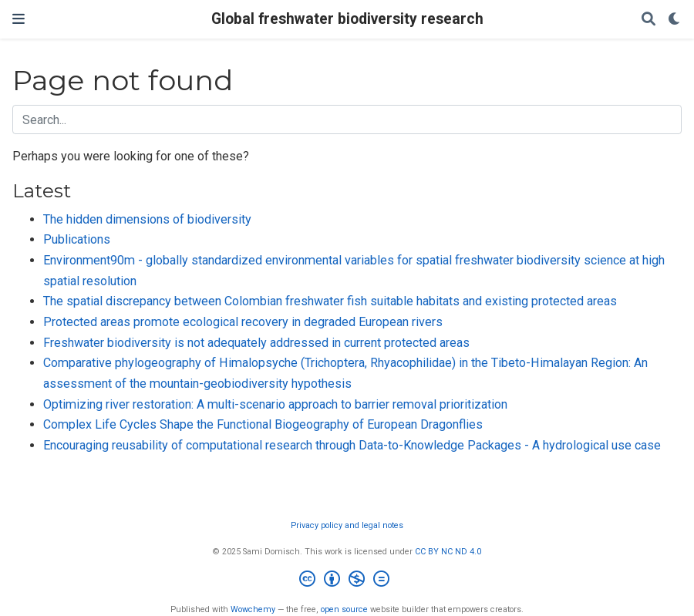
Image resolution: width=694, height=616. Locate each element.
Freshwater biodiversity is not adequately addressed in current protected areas (256, 343)
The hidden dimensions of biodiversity (147, 219)
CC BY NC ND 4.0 (448, 552)
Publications (77, 239)
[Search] (649, 20)
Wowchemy (253, 609)
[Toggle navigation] (19, 19)
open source (344, 609)
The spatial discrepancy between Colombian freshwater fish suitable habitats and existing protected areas (330, 301)
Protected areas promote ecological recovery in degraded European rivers (243, 322)
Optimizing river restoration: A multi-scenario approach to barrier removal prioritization (275, 404)
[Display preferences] (675, 20)
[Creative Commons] (347, 581)
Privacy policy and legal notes (347, 525)
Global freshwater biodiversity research (347, 19)
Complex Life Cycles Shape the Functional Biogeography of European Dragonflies (263, 424)
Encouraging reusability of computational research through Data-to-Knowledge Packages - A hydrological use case (352, 445)
